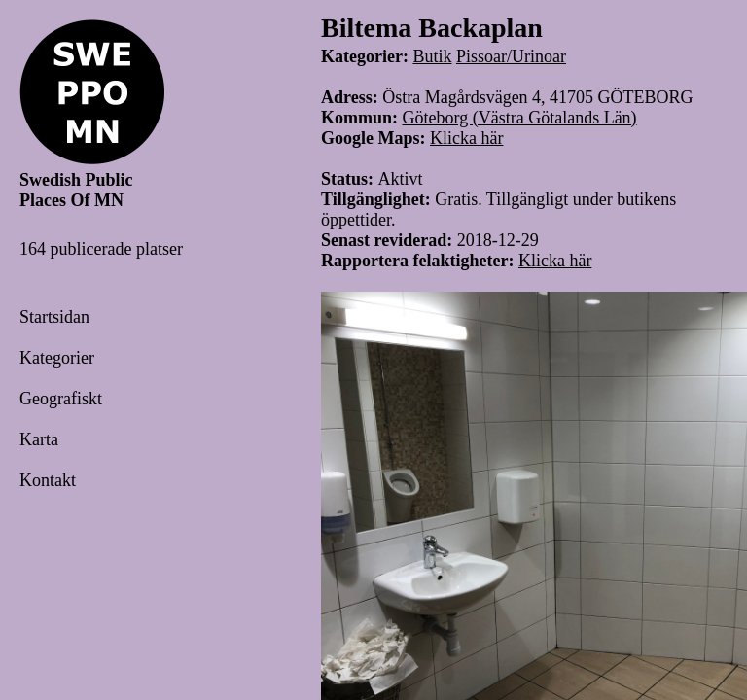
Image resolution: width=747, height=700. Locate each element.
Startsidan (54, 317)
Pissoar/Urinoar (511, 56)
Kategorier (57, 358)
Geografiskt (61, 399)
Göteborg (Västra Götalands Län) (520, 118)
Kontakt (48, 480)
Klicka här (466, 138)
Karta (39, 439)
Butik (432, 56)
